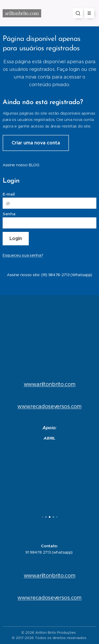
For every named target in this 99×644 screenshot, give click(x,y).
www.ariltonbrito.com (50, 384)
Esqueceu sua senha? (23, 255)
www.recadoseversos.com (49, 406)
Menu (88, 13)
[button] (78, 13)
